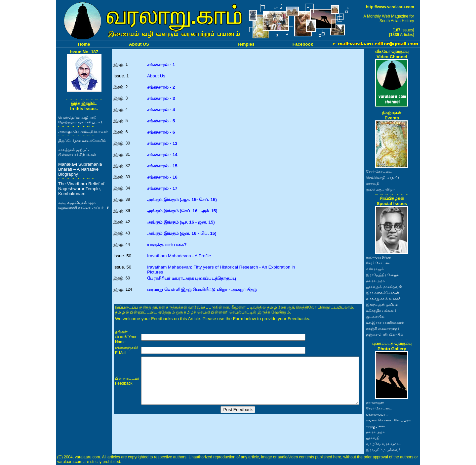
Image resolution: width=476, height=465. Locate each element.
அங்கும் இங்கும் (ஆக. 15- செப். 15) (182, 200)
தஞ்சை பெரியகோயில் (385, 334)
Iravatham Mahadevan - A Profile (179, 256)
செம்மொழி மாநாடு (382, 177)
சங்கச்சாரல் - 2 (161, 87)
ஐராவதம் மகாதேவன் (384, 287)
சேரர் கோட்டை (379, 171)
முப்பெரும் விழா (380, 189)
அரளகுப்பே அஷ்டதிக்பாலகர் (83, 131)
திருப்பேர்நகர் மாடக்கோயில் (82, 141)
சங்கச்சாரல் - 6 (161, 132)
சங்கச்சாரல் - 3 (161, 98)
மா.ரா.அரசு (376, 281)
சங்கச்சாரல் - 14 (162, 155)
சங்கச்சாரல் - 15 (162, 166)
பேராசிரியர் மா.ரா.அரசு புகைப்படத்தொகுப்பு (192, 278)
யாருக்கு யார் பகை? (167, 245)
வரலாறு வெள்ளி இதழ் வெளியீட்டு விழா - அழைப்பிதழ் (202, 290)
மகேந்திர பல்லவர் (381, 311)
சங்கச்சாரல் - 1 (161, 65)
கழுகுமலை (375, 426)
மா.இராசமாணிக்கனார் (385, 322)
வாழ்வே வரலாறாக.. (383, 444)
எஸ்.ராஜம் (375, 269)
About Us (156, 76)
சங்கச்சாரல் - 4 (161, 110)
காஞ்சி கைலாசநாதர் (383, 328)
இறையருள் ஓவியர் (382, 305)
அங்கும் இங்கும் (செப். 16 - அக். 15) (182, 211)
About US (139, 44)
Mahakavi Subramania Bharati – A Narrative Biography (80, 169)
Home (84, 44)
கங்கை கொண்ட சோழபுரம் (389, 420)
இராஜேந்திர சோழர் (382, 275)
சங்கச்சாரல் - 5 (161, 121)
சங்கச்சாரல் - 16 (162, 177)
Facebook (303, 44)
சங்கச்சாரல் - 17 (162, 188)
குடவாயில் (375, 317)
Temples (246, 44)
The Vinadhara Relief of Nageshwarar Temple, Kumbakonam (81, 189)
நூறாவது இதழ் (378, 257)
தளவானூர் (375, 402)
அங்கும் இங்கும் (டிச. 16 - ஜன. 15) (181, 222)
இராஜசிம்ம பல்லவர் (383, 450)
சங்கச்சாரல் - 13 (162, 143)
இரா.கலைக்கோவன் (383, 293)
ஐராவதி (373, 183)
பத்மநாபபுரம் (377, 414)
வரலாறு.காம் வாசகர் (383, 299)
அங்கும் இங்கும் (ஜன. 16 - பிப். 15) (182, 233)
